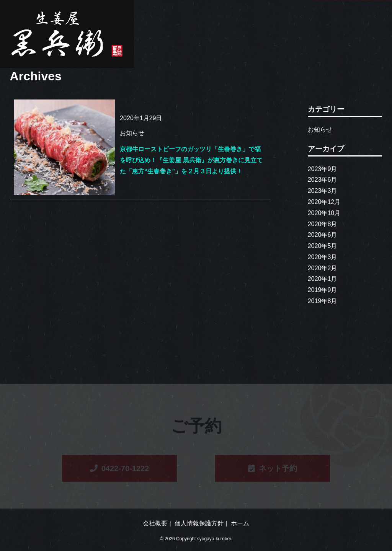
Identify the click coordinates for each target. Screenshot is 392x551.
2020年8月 (323, 224)
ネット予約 (273, 469)
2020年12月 (324, 202)
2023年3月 (323, 191)
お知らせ (320, 130)
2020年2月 (323, 268)
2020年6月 (323, 235)
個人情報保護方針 (199, 523)
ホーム (240, 523)
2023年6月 (323, 180)
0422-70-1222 (120, 469)
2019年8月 (323, 301)
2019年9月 (323, 290)
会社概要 (155, 523)
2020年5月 (323, 246)
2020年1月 (323, 279)
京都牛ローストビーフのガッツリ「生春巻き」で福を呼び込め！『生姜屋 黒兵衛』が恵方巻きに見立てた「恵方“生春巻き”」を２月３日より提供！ (191, 160)
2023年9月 (323, 169)
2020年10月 (324, 213)
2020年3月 (323, 257)
